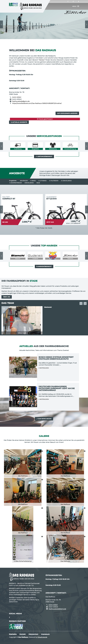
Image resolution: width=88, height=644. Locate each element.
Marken (42, 60)
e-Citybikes (42, 181)
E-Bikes (33, 181)
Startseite (13, 634)
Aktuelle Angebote (19, 122)
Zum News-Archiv (44, 419)
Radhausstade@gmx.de (21, 101)
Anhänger (24, 181)
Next (87, 24)
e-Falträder (54, 181)
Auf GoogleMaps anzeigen (67, 113)
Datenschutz (33, 634)
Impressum (45, 634)
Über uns (7, 297)
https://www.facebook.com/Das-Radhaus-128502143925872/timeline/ (37, 103)
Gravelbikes (29, 183)
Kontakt (23, 634)
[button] (76, 6)
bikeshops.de (42, 637)
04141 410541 (17, 97)
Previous (1, 24)
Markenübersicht (44, 266)
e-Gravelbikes (66, 181)
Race (38, 183)
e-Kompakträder (16, 183)
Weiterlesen (44, 368)
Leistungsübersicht (44, 156)
